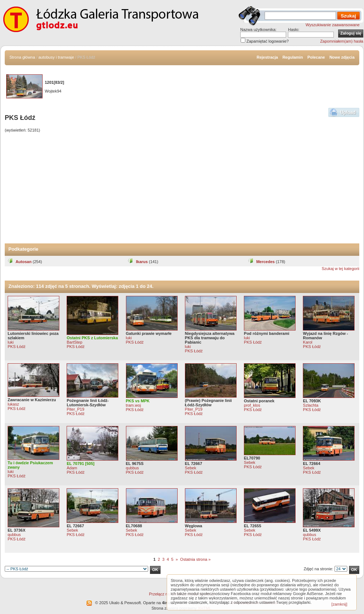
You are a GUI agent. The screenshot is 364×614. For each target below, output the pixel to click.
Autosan (19, 262)
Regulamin (293, 57)
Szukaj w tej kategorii (341, 269)
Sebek (191, 468)
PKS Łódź (17, 347)
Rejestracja (267, 57)
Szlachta (310, 405)
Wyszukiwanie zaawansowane (333, 25)
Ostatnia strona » (195, 559)
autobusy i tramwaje (56, 57)
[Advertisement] (182, 189)
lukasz (13, 404)
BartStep (74, 342)
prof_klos (252, 405)
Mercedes (261, 262)
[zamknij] (339, 604)
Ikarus (137, 262)
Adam (72, 468)
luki (11, 342)
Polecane (316, 57)
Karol (308, 342)
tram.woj (134, 405)
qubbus (132, 468)
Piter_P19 (75, 409)
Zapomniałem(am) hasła (342, 41)
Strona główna (22, 57)
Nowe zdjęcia (342, 57)
